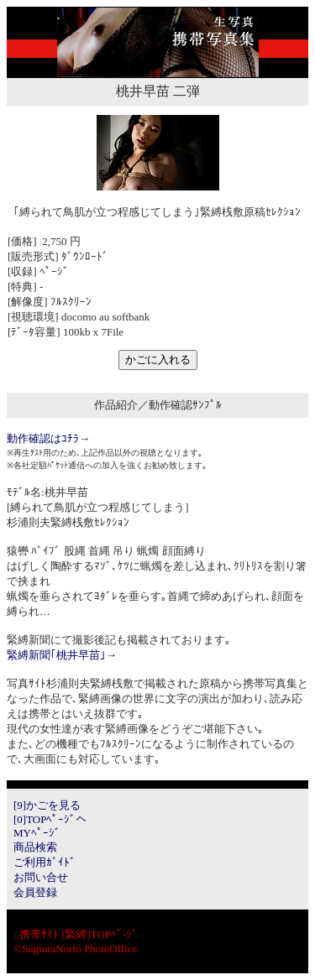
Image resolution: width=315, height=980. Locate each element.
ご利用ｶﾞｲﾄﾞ (45, 862)
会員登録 (35, 892)
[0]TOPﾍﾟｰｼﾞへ (50, 819)
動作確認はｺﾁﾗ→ (48, 438)
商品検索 (35, 847)
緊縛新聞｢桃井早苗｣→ (62, 655)
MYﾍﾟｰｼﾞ (37, 833)
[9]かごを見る (47, 805)
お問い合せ (41, 877)
